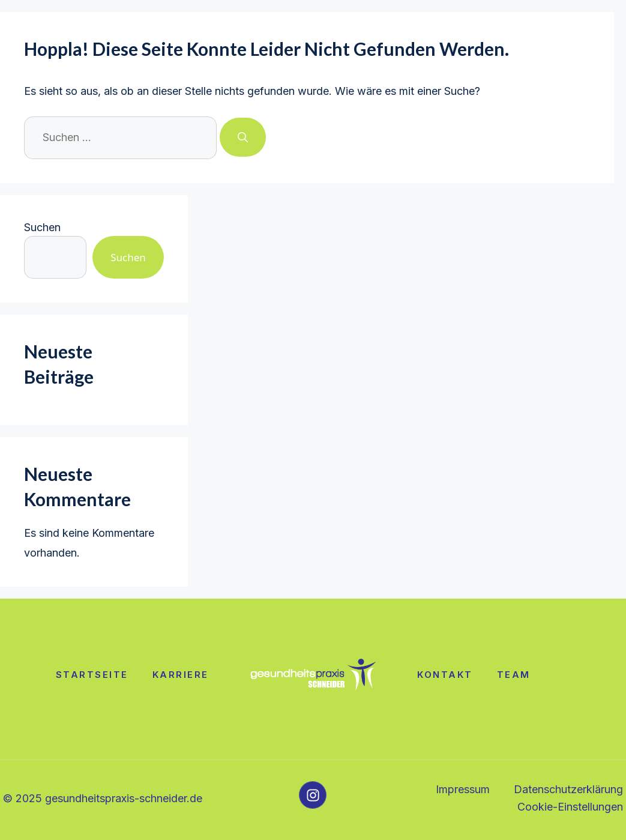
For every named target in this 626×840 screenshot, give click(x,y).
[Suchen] (243, 137)
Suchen (42, 227)
